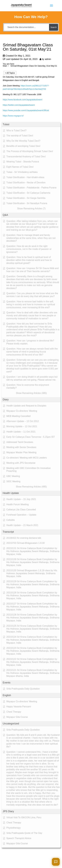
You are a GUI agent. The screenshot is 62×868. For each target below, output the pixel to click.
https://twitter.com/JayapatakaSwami (19, 105)
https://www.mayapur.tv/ (13, 116)
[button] (31, 124)
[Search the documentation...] (26, 27)
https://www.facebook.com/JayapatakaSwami (23, 100)
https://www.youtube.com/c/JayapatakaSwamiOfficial (26, 110)
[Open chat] (56, 862)
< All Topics (10, 73)
